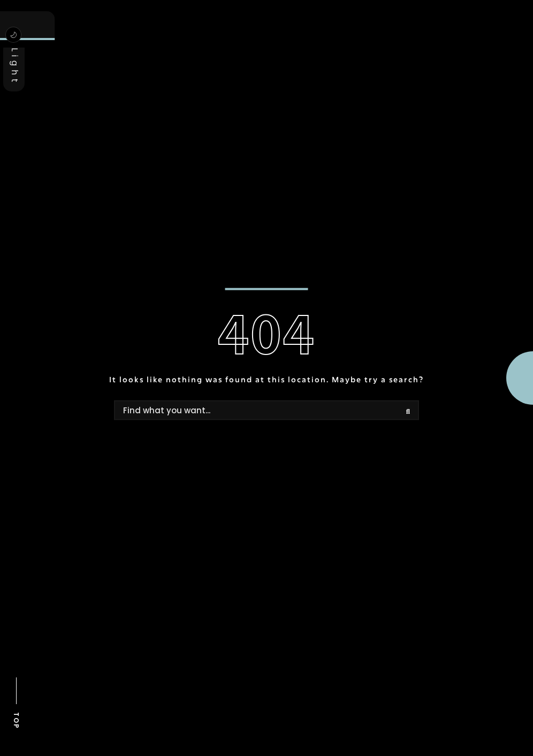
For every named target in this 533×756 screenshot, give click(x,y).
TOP (16, 721)
